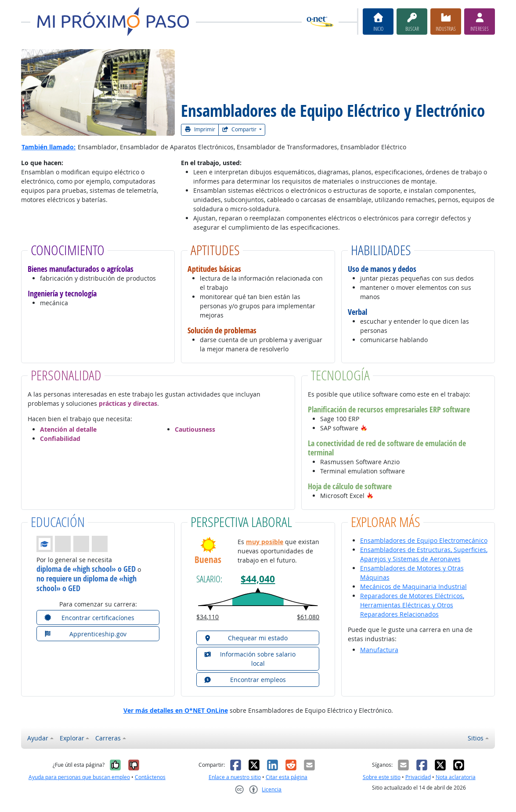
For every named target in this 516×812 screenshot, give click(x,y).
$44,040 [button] (258, 579)
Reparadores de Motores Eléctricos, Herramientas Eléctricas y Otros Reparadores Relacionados (412, 605)
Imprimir (200, 129)
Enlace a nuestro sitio (235, 777)
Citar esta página (287, 777)
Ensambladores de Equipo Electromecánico (424, 540)
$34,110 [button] (207, 617)
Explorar (72, 738)
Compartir (240, 129)
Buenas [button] (208, 560)
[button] (364, 428)
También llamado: (49, 147)
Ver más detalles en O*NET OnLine (176, 710)
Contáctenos (150, 777)
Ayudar (38, 738)
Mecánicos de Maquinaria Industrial (413, 586)
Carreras (108, 738)
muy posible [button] (265, 542)
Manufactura (379, 650)
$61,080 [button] (308, 617)
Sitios (476, 738)
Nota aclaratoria (456, 777)
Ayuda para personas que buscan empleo (79, 777)
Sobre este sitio (382, 777)
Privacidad (418, 777)
